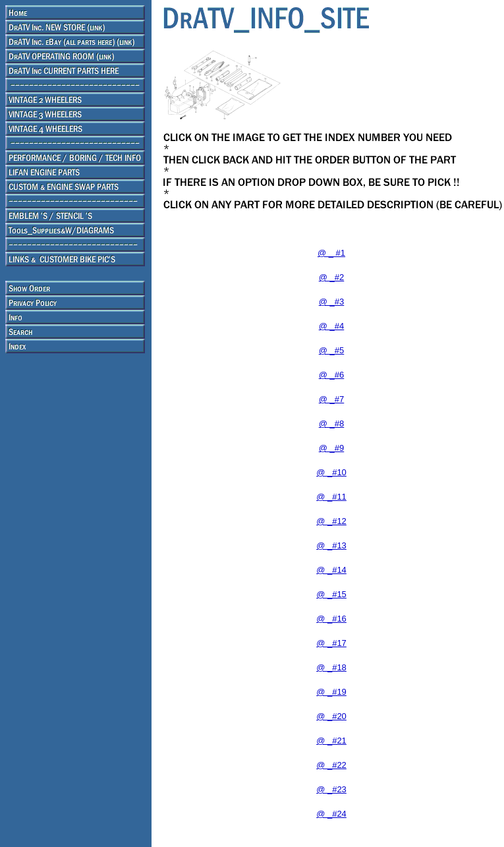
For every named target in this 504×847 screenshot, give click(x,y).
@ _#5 (332, 350)
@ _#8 (332, 423)
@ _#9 (332, 448)
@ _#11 (331, 497)
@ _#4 (332, 326)
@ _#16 (331, 619)
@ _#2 (332, 277)
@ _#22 (331, 765)
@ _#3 (332, 302)
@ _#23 (331, 789)
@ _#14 (331, 570)
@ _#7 (332, 399)
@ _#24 (331, 814)
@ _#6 (332, 375)
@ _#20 (331, 716)
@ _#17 (331, 643)
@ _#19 (331, 692)
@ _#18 (331, 667)
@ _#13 (331, 545)
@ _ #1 (331, 253)
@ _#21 (331, 741)
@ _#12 (331, 521)
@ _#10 (331, 472)
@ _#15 (331, 594)
